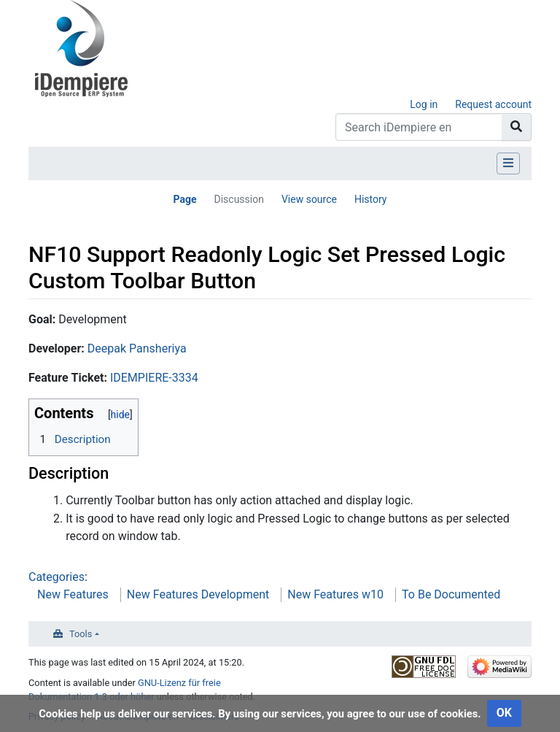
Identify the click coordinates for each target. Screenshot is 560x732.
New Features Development (198, 594)
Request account (493, 104)
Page (184, 199)
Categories (57, 577)
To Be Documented (451, 594)
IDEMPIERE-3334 (154, 378)
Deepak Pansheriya (137, 348)
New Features (73, 594)
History (371, 199)
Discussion (238, 199)
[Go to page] (517, 127)
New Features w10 (335, 594)
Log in (424, 104)
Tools (81, 634)
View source (309, 199)
